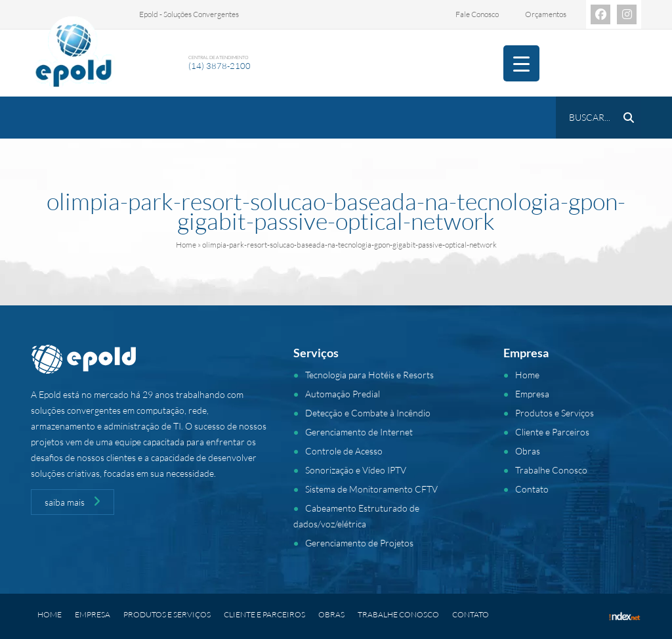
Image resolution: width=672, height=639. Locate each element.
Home (186, 245)
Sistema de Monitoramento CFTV (371, 489)
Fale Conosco (477, 14)
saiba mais (73, 502)
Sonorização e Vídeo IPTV (356, 470)
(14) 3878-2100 (220, 66)
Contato (532, 489)
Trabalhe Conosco (551, 470)
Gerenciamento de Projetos (359, 543)
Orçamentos (546, 14)
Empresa (532, 394)
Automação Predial (343, 394)
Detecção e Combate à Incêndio (368, 413)
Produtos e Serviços (555, 413)
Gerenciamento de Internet (359, 432)
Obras (528, 451)
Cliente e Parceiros (552, 432)
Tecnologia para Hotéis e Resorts (369, 375)
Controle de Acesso (344, 451)
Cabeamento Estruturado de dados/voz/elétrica (356, 516)
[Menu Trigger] (521, 63)
